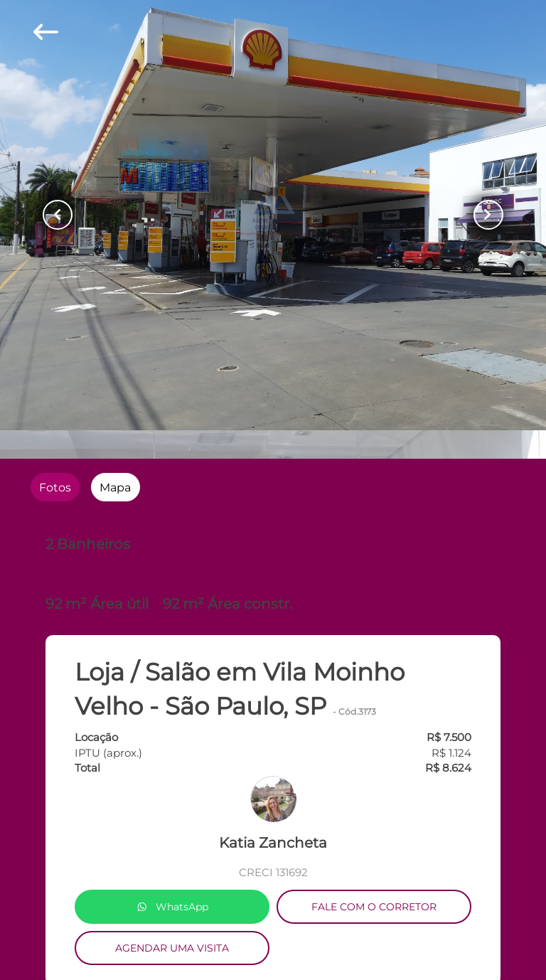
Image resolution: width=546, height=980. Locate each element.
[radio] (55, 487)
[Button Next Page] (488, 215)
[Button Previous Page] (58, 215)
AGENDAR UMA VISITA (172, 948)
